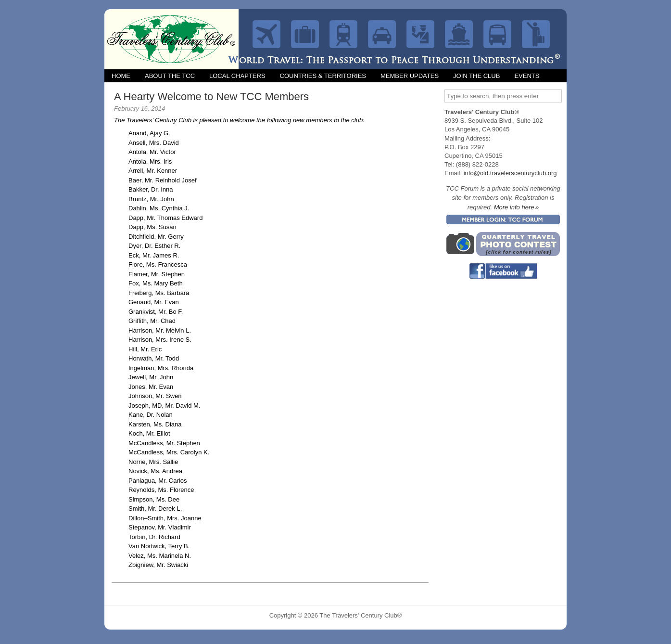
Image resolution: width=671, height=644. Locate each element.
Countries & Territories (323, 76)
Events (527, 76)
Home (121, 76)
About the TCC (170, 76)
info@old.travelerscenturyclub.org (510, 173)
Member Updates (410, 76)
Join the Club (476, 76)
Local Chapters (237, 76)
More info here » (517, 207)
